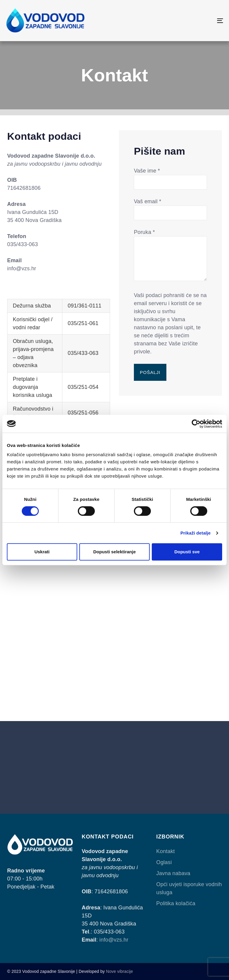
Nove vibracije (120, 971)
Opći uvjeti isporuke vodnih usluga (189, 888)
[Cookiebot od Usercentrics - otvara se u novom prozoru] (196, 424)
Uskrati (42, 552)
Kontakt (165, 851)
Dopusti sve (187, 552)
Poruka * (170, 256)
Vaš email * (170, 207)
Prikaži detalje (196, 533)
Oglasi (164, 862)
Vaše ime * (170, 176)
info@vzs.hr (114, 940)
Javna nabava (173, 873)
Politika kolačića (176, 903)
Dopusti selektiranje (115, 552)
